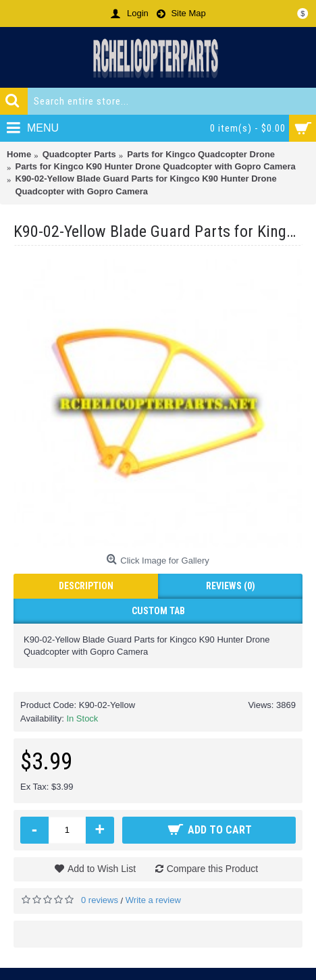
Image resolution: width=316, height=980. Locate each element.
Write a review (153, 900)
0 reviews (100, 900)
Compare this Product (212, 869)
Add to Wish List (102, 869)
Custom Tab (158, 611)
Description (86, 586)
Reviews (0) (231, 586)
